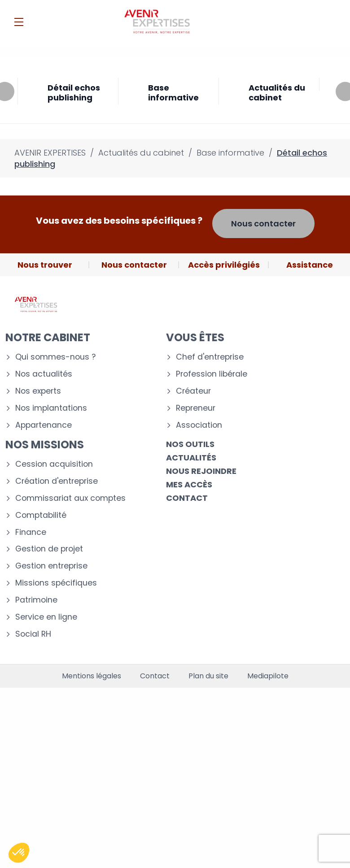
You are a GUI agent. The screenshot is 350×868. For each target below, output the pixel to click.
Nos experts (38, 391)
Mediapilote (268, 676)
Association (199, 425)
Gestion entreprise (51, 566)
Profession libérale (212, 374)
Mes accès (189, 484)
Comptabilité (41, 515)
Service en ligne (46, 617)
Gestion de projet (49, 549)
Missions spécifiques (56, 583)
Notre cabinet (48, 337)
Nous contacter (263, 224)
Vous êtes (195, 337)
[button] (19, 853)
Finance (31, 532)
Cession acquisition (54, 464)
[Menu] (19, 22)
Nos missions (45, 445)
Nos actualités (44, 374)
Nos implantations (51, 408)
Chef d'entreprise (210, 357)
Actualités (191, 458)
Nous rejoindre (201, 471)
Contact (187, 498)
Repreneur (196, 408)
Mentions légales (92, 676)
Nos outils (190, 444)
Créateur (193, 391)
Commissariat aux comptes (70, 498)
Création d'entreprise (57, 481)
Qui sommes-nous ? (55, 357)
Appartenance (44, 425)
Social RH (33, 634)
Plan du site (208, 676)
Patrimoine (36, 600)
